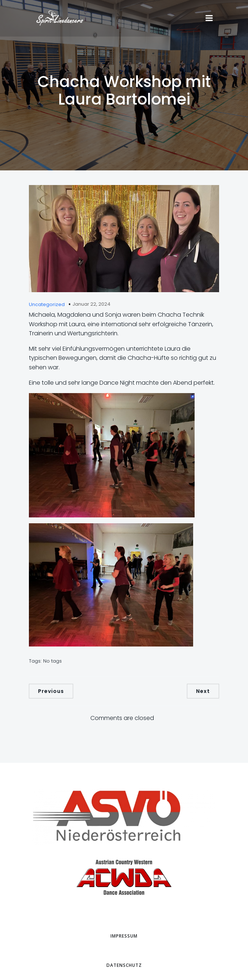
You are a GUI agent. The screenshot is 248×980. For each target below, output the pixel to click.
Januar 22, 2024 (91, 304)
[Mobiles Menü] (209, 18)
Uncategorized (47, 304)
